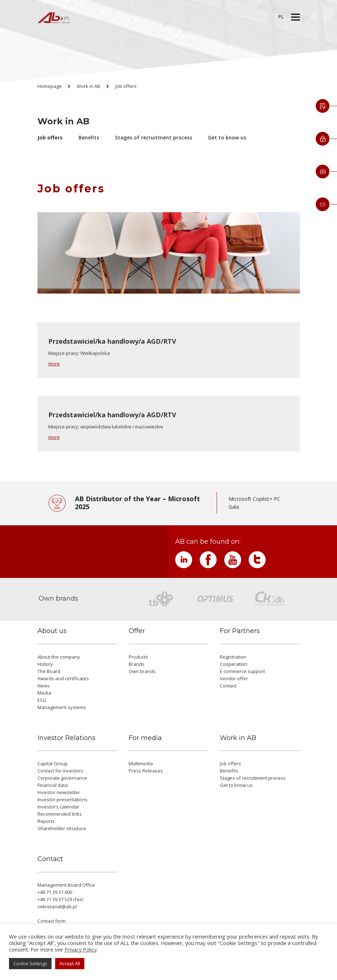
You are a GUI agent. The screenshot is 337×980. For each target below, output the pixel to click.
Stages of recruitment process (154, 137)
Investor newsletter (59, 792)
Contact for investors (60, 771)
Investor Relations (66, 738)
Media (44, 693)
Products (138, 657)
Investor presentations (63, 799)
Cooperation (234, 664)
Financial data (53, 785)
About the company (59, 657)
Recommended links (60, 814)
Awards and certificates (63, 678)
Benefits (89, 137)
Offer (137, 631)
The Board (49, 671)
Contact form (52, 921)
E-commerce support (242, 671)
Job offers (126, 86)
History (45, 664)
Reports (46, 821)
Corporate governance (62, 778)
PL (281, 17)
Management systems (62, 707)
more (54, 364)
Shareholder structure (62, 828)
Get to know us (227, 137)
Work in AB (88, 86)
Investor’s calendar (58, 807)
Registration (233, 657)
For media (145, 738)
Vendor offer (234, 678)
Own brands (142, 671)
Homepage (50, 86)
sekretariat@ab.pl (57, 906)
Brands (137, 664)
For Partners (240, 631)
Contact (228, 686)
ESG (42, 700)
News (44, 686)
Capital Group (53, 763)
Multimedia (141, 763)
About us (52, 631)
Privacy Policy (81, 949)
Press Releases (146, 771)
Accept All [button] (70, 963)
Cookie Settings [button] (30, 963)
